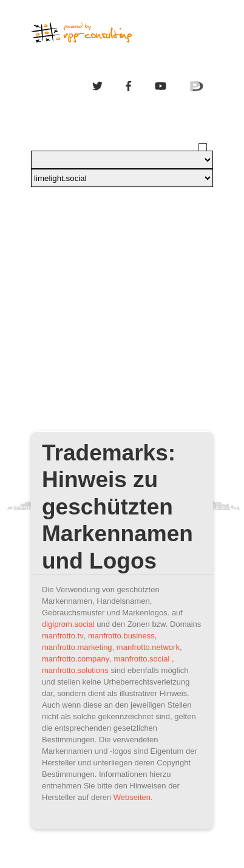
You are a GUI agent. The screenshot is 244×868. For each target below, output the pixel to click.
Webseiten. (133, 797)
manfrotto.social (142, 659)
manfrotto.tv (63, 636)
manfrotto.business (121, 636)
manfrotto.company (76, 659)
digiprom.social (68, 624)
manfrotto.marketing (77, 647)
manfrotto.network (148, 647)
